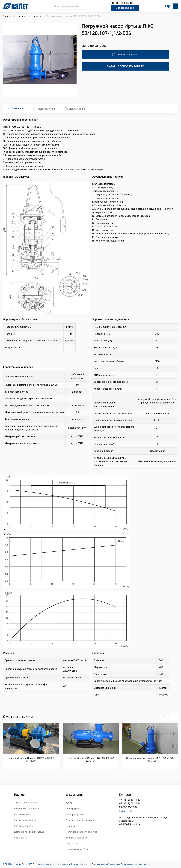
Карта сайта (20, 838)
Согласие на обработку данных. (106, 864)
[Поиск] (69, 6)
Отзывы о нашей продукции (80, 820)
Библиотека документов (27, 808)
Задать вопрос (125, 8)
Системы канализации (26, 802)
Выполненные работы (77, 849)
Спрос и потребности (25, 820)
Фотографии (72, 808)
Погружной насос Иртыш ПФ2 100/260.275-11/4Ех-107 (150, 760)
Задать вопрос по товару (125, 66)
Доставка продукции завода (29, 832)
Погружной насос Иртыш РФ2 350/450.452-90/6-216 (91, 760)
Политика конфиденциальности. (136, 864)
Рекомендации (22, 814)
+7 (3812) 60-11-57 (130, 800)
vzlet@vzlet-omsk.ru (129, 824)
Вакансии (71, 826)
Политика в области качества (82, 832)
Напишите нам (126, 811)
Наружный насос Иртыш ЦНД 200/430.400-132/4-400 (31, 760)
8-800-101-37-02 (123, 3)
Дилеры (70, 802)
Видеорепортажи (75, 814)
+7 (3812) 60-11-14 (130, 803)
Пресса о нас (73, 843)
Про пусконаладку (24, 826)
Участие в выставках (77, 838)
